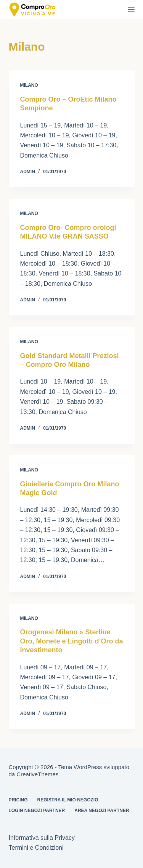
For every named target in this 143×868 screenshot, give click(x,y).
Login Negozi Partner (37, 811)
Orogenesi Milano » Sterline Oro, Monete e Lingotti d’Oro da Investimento (72, 641)
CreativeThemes (37, 774)
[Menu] (131, 10)
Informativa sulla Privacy (42, 838)
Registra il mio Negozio (68, 800)
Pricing (18, 800)
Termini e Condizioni (36, 848)
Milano (29, 85)
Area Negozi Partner (102, 811)
